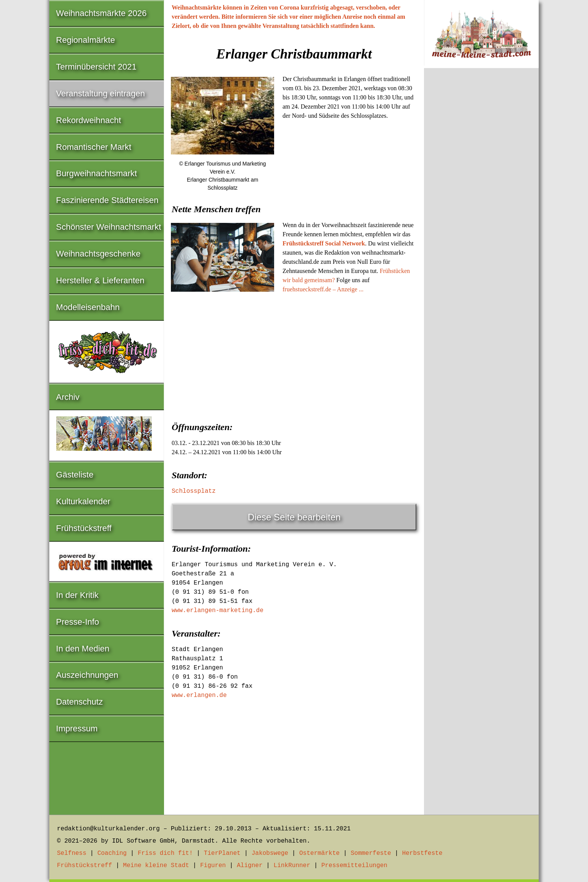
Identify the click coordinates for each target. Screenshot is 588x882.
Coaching (112, 853)
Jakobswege (270, 853)
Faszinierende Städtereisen (107, 200)
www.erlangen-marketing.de (218, 611)
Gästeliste (75, 475)
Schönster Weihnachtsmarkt (109, 227)
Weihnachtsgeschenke (98, 254)
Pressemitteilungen (354, 866)
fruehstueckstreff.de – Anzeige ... (323, 289)
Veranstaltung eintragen (101, 93)
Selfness (72, 853)
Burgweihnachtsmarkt (97, 173)
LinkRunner (292, 866)
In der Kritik (77, 595)
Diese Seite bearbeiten (294, 517)
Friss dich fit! (165, 853)
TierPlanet (222, 853)
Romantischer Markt (94, 147)
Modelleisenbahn (88, 307)
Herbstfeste (422, 853)
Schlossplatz (194, 491)
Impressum (77, 729)
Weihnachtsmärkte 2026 (102, 13)
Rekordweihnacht (89, 120)
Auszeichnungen (87, 675)
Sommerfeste (371, 853)
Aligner (250, 866)
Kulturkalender (83, 501)
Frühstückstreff (84, 528)
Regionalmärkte (86, 40)
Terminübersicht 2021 (96, 67)
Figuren (213, 866)
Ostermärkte (320, 853)
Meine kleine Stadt (156, 866)
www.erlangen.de (199, 695)
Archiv (68, 397)
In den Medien (83, 649)
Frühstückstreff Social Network (324, 243)
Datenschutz (80, 702)
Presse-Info (78, 622)
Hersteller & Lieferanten (100, 280)
